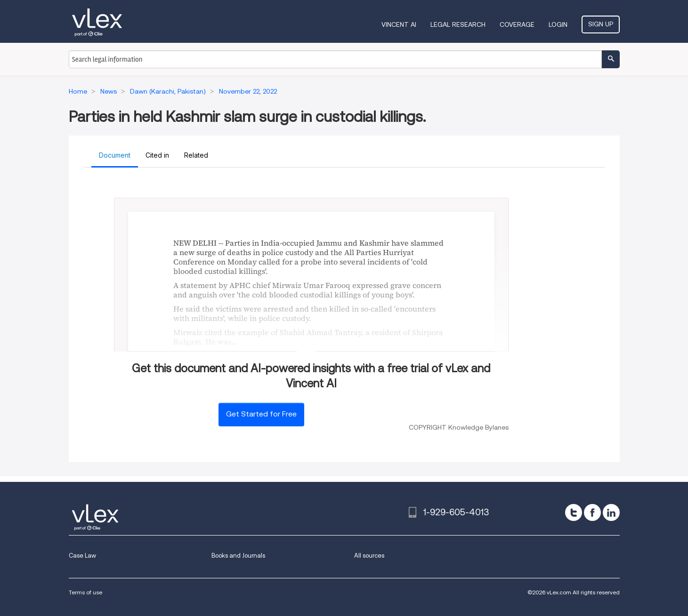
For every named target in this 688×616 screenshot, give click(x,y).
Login (558, 24)
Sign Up (601, 24)
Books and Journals (238, 556)
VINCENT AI (399, 24)
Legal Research (458, 24)
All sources (369, 556)
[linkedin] (611, 512)
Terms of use (85, 592)
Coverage (517, 24)
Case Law (82, 556)
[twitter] (574, 512)
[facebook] (592, 512)
